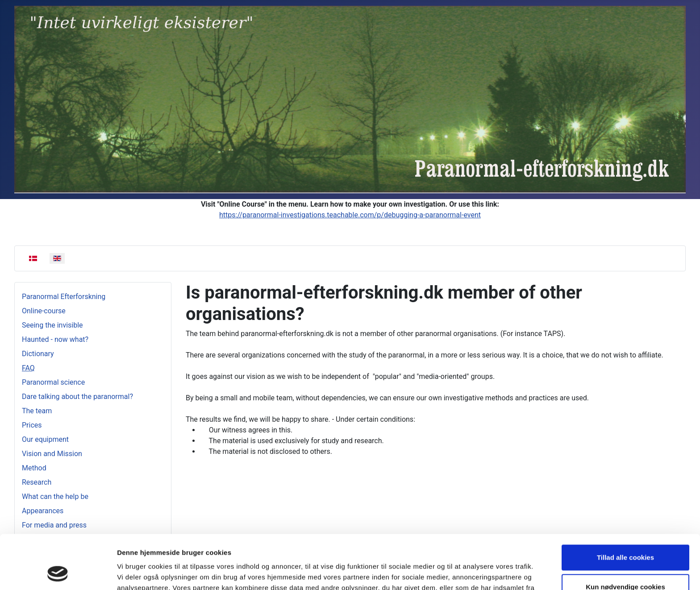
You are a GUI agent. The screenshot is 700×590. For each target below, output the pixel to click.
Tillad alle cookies (625, 507)
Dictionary (38, 354)
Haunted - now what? (55, 339)
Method (34, 468)
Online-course (44, 311)
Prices (32, 425)
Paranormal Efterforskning (64, 297)
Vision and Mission (52, 454)
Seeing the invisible (52, 325)
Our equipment (45, 439)
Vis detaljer (135, 572)
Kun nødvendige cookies (625, 536)
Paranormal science (53, 382)
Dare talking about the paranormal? (77, 397)
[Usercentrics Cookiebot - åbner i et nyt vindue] (58, 573)
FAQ (28, 368)
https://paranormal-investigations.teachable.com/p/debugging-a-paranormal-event (350, 215)
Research (37, 482)
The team (37, 411)
